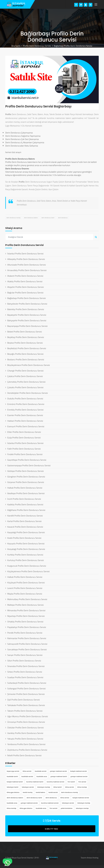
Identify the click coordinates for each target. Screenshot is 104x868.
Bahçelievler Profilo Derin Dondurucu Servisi (27, 304)
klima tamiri (58, 787)
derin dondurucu (63, 218)
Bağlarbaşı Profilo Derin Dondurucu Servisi (26, 298)
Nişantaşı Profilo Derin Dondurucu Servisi (26, 616)
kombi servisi (53, 792)
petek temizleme (67, 808)
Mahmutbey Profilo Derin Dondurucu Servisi (27, 599)
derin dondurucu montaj (13, 218)
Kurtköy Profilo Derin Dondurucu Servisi (25, 555)
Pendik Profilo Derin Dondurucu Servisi (25, 633)
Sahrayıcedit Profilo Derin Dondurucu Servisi (27, 644)
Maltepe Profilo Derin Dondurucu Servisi (25, 605)
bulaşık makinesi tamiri (15, 782)
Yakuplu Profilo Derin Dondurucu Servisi (25, 739)
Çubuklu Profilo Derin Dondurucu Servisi (25, 387)
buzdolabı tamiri (12, 776)
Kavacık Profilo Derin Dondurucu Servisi (25, 527)
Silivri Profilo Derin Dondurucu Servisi (24, 661)
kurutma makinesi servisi (55, 782)
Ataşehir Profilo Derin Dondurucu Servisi (26, 287)
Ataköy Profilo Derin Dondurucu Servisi (25, 281)
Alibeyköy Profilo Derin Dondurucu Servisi (26, 259)
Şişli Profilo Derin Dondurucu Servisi (23, 700)
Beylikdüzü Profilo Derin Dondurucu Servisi (27, 348)
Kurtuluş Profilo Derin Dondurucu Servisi (26, 560)
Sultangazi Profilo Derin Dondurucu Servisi (26, 688)
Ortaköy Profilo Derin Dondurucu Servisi (25, 622)
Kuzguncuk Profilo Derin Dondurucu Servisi (27, 566)
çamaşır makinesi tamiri (59, 776)
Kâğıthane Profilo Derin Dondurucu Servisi (26, 510)
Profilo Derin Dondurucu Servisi (37, 46)
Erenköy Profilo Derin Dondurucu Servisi (25, 410)
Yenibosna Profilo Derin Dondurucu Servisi (26, 744)
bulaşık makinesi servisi (78, 771)
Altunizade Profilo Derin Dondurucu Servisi (27, 265)
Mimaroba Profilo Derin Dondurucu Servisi (26, 610)
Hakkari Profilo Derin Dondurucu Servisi (25, 421)
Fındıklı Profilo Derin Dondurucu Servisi (25, 454)
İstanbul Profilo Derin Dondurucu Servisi (25, 254)
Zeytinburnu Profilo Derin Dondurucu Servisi (27, 750)
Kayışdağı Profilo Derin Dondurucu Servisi (26, 532)
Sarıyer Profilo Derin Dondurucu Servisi (25, 655)
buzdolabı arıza (42, 776)
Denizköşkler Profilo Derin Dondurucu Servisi (28, 393)
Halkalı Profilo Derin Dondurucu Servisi (25, 488)
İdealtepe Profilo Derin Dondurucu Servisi (26, 493)
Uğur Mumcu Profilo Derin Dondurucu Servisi (28, 716)
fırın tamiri (71, 782)
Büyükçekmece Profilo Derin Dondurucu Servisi (29, 365)
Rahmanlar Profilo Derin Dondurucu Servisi (27, 638)
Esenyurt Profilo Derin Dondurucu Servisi (26, 426)
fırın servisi (82, 782)
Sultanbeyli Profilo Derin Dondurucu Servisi (27, 683)
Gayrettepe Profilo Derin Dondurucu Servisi (27, 460)
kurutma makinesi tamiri (35, 782)
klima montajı (82, 787)
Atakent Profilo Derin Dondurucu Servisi (25, 276)
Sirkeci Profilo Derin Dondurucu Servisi (25, 672)
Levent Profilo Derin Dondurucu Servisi (25, 588)
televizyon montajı (44, 787)
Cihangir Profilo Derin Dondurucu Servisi (25, 371)
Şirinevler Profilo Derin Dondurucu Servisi (26, 694)
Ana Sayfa (16, 46)
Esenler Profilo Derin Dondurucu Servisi (25, 415)
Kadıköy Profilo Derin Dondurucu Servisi (25, 504)
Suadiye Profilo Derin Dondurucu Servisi (25, 677)
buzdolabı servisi (41, 771)
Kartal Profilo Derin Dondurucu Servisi (24, 521)
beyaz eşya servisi (13, 771)
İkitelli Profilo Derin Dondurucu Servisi (24, 755)
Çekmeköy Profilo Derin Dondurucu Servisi (26, 382)
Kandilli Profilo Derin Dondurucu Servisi (25, 516)
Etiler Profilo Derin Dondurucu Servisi (24, 432)
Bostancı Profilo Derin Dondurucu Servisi (26, 359)
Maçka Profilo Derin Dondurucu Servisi (25, 594)
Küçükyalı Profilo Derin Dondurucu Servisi (26, 583)
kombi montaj (28, 792)
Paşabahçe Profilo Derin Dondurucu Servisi (27, 627)
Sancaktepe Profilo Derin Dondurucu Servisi (27, 649)
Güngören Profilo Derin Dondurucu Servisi (26, 477)
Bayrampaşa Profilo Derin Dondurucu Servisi (27, 326)
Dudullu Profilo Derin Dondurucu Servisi (25, 399)
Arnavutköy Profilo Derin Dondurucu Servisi (27, 270)
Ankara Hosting (93, 858)
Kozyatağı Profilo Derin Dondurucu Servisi (26, 549)
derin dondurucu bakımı (31, 218)
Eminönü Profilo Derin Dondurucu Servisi (26, 404)
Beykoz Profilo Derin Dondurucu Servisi (25, 343)
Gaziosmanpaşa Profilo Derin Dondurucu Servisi (29, 465)
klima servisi (27, 771)
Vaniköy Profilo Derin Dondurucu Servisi (25, 733)
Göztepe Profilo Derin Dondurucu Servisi (25, 471)
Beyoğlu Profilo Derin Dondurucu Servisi (25, 354)
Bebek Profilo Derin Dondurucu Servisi (25, 332)
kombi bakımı (41, 792)
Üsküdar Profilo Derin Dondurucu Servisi (25, 728)
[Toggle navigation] (96, 5)
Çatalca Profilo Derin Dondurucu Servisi (25, 376)
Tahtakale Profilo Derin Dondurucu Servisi (26, 705)
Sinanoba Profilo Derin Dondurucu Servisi (26, 666)
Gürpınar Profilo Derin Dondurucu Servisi (26, 482)
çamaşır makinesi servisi (58, 771)
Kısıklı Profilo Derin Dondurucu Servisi (24, 538)
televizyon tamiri (13, 787)
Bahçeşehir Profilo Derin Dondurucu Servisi (27, 320)
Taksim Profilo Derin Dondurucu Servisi (25, 711)
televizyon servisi (28, 787)
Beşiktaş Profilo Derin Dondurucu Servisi (26, 337)
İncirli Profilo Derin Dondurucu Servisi (24, 499)
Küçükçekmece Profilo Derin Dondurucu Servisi (28, 571)
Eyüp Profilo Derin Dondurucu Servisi (24, 438)
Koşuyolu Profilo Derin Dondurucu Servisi (26, 543)
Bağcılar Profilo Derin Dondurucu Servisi (25, 293)
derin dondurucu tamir (48, 218)
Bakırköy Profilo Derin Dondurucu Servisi (26, 309)
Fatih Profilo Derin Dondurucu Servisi (24, 449)
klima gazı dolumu (13, 792)
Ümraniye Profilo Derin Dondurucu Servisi (26, 722)
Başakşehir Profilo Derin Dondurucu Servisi (27, 315)
